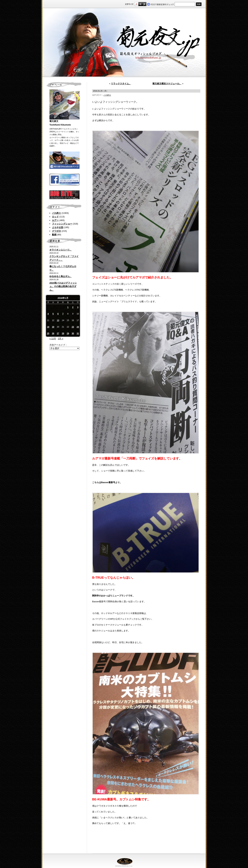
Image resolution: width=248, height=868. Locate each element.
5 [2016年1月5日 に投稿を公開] (53, 314)
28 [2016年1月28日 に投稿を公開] (63, 333)
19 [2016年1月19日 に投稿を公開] (53, 327)
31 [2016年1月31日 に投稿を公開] (78, 333)
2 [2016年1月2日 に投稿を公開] (73, 307)
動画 (54, 235)
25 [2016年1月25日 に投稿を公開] (48, 333)
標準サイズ (136, 4)
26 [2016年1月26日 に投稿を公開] (53, 333)
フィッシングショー (62, 224)
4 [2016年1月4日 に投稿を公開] (48, 314)
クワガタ (56, 231)
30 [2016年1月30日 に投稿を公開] (73, 333)
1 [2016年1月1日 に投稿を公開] (68, 307)
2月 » (61, 339)
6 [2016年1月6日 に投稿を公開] (58, 314)
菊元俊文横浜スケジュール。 (167, 84)
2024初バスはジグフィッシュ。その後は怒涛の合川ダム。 (63, 286)
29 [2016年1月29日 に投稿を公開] (68, 333)
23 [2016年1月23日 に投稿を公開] (73, 327)
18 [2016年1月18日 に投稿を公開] (48, 327)
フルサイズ (144, 4)
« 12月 (53, 339)
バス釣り (56, 213)
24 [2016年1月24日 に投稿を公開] (78, 327)
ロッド (55, 217)
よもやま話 (58, 227)
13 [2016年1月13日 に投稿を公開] (58, 320)
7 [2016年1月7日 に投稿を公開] (63, 314)
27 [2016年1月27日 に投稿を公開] (58, 333)
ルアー (55, 220)
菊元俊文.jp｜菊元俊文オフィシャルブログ (124, 43)
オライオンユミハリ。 (61, 250)
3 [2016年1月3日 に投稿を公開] (78, 307)
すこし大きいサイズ (140, 4)
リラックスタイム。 (121, 84)
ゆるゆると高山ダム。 (61, 276)
